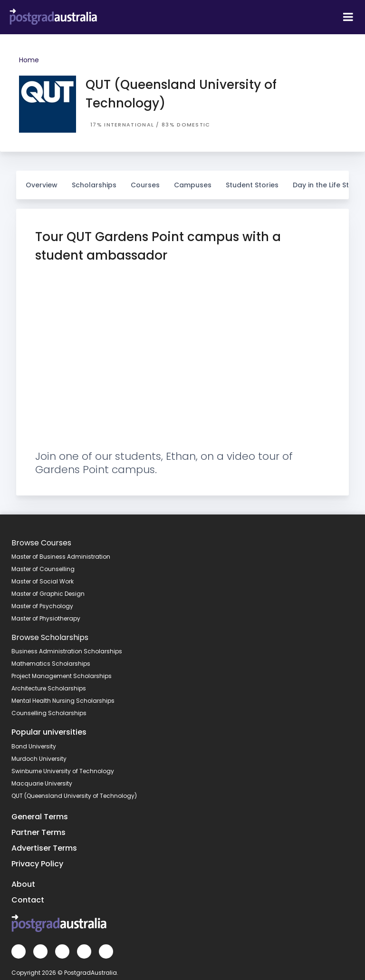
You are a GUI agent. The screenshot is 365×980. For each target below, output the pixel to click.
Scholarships (94, 180)
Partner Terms (38, 832)
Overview (42, 185)
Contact (28, 900)
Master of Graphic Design (48, 594)
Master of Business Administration (61, 557)
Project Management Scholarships (62, 676)
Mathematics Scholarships (51, 664)
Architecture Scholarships (49, 688)
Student (252, 180)
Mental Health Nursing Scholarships (63, 701)
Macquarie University (42, 783)
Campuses (193, 180)
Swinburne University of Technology (63, 771)
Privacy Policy (37, 864)
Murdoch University (39, 759)
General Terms (40, 817)
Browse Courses (41, 543)
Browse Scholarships (50, 637)
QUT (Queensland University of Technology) (74, 796)
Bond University (34, 746)
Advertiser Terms (44, 848)
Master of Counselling (43, 569)
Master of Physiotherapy (46, 618)
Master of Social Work (43, 581)
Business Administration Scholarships (67, 651)
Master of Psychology (42, 606)
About (23, 884)
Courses (145, 180)
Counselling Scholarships (49, 713)
